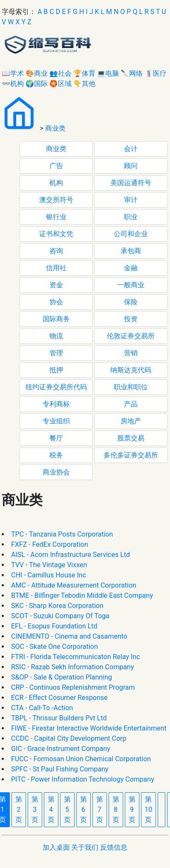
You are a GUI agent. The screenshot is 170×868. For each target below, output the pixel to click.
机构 (56, 183)
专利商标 (56, 404)
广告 (56, 166)
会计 (131, 149)
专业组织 (56, 421)
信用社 (56, 268)
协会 (56, 302)
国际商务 (56, 319)
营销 (131, 353)
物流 (56, 336)
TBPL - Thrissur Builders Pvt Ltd (59, 718)
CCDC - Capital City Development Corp (69, 738)
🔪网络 (132, 73)
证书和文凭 (56, 234)
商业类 (55, 128)
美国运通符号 (131, 183)
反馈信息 (114, 847)
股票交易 (131, 438)
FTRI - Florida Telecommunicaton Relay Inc (75, 657)
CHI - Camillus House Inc (49, 575)
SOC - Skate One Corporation (55, 647)
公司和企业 (131, 234)
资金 (56, 285)
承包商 (131, 251)
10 (149, 809)
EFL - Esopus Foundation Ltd (54, 626)
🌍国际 (37, 84)
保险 (131, 302)
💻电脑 (108, 73)
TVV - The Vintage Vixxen (49, 565)
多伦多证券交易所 (131, 455)
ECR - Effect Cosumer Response (59, 698)
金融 (131, 268)
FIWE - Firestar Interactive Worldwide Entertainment (89, 728)
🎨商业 (37, 73)
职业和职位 (131, 387)
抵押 (56, 370)
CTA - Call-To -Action (42, 708)
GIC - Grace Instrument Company (61, 749)
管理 (56, 353)
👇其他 (84, 84)
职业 (131, 217)
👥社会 (61, 73)
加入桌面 (56, 847)
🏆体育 (84, 73)
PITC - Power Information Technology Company (83, 779)
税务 (56, 455)
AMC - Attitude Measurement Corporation (74, 585)
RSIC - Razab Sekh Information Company (72, 667)
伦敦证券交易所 (131, 336)
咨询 (56, 251)
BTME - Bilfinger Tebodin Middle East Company (82, 595)
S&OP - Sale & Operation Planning (62, 677)
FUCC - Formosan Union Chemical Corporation (81, 759)
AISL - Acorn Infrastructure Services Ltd (71, 555)
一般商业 (131, 285)
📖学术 (13, 73)
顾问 (131, 166)
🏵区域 (61, 84)
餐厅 (56, 438)
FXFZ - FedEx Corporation (50, 544)
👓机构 (13, 84)
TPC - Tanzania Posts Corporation (62, 534)
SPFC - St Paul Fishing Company (60, 769)
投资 (131, 319)
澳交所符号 (56, 200)
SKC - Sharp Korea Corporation (57, 606)
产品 (131, 404)
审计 (131, 200)
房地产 (131, 421)
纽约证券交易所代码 (56, 387)
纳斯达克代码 (131, 370)
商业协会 (56, 472)
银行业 (56, 217)
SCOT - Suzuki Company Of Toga (60, 616)
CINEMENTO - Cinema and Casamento (69, 636)
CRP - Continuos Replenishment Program (73, 687)
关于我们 (85, 847)
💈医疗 (156, 73)
